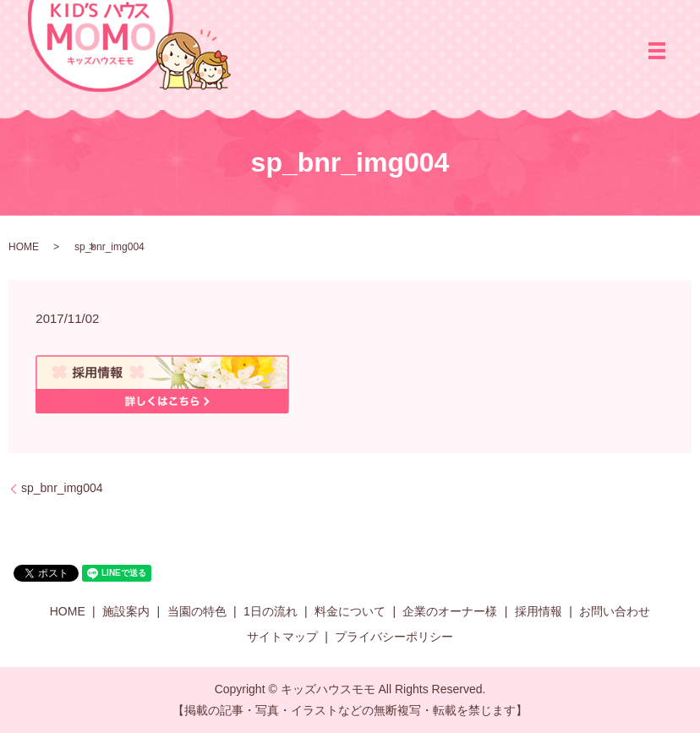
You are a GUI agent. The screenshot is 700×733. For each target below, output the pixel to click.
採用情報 (539, 611)
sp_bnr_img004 (62, 488)
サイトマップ (282, 637)
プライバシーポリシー (394, 637)
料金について (350, 611)
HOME (24, 247)
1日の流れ (271, 611)
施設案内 (126, 611)
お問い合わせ (615, 611)
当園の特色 (197, 611)
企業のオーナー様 (450, 611)
